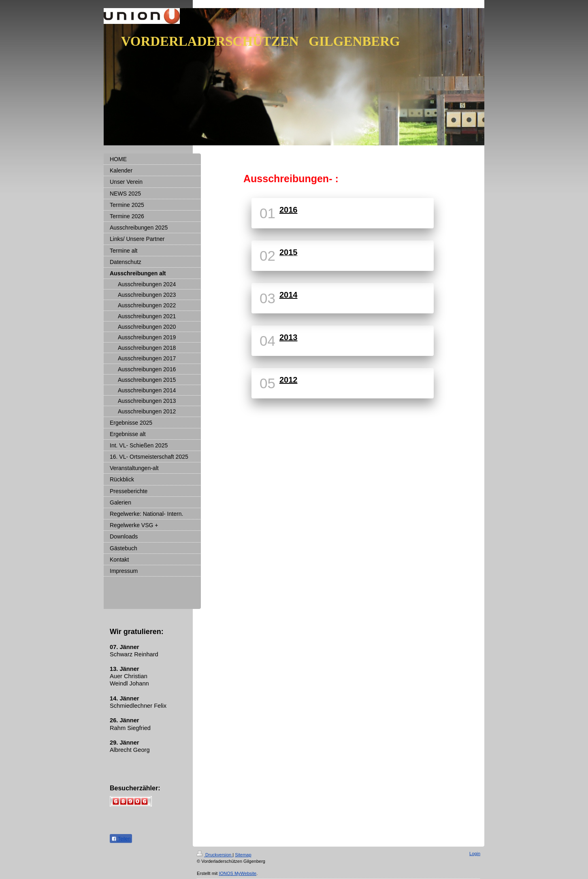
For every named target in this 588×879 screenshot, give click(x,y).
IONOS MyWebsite (238, 873)
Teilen (121, 839)
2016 (289, 210)
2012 (289, 380)
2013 (289, 337)
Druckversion (215, 855)
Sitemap (243, 855)
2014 (289, 295)
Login (475, 853)
